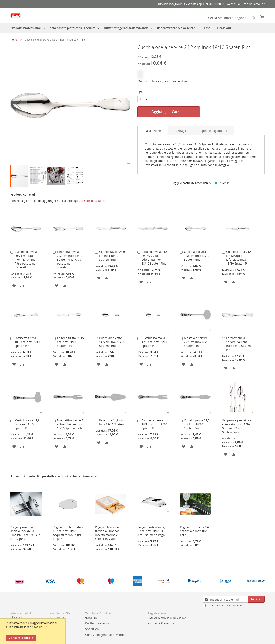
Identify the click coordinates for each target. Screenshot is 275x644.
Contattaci (57, 617)
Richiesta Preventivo (162, 623)
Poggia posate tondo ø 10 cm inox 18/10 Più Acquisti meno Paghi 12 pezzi (68, 533)
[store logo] (16, 15)
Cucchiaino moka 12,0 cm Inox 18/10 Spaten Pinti (154, 342)
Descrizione (153, 131)
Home (14, 40)
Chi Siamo (17, 617)
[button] (38, 176)
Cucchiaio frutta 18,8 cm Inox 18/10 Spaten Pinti (197, 256)
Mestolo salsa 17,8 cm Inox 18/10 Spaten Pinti (27, 424)
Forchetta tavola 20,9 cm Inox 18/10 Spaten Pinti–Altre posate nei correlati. (70, 260)
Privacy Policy (236, 605)
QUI (45, 627)
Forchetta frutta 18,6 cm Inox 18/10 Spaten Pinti (27, 342)
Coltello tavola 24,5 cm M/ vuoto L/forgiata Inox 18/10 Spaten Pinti (154, 258)
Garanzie (91, 617)
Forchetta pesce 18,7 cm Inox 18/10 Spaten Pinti (154, 424)
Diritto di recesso (97, 623)
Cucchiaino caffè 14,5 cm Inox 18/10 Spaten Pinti (112, 342)
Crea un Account (253, 4)
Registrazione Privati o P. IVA (167, 617)
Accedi (232, 4)
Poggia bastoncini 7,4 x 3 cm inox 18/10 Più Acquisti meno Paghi (153, 531)
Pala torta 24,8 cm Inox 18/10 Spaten (111, 422)
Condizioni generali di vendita (106, 635)
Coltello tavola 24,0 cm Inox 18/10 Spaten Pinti (112, 256)
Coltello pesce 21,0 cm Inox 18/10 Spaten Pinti (197, 424)
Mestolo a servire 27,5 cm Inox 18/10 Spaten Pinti (197, 342)
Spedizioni (92, 629)
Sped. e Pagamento (214, 131)
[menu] (137, 28)
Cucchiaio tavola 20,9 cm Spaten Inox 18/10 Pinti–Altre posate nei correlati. (26, 260)
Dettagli (181, 131)
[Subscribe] (256, 599)
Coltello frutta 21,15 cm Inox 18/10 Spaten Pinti (70, 342)
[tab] (153, 131)
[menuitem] (27, 28)
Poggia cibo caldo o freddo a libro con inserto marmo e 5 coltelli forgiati (108, 533)
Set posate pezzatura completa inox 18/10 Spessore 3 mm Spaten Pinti (237, 426)
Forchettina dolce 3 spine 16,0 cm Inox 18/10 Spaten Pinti (70, 424)
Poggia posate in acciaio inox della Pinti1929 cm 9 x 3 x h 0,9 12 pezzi (25, 533)
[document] (33, 631)
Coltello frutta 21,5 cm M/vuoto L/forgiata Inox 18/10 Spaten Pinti (239, 258)
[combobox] (232, 18)
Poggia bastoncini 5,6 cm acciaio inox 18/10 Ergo (195, 531)
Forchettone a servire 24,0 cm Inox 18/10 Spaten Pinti (239, 344)
